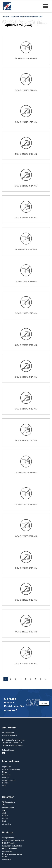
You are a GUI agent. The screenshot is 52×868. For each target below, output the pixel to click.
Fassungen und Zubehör (12, 846)
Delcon (5, 818)
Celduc (5, 816)
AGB (4, 786)
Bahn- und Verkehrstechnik (13, 840)
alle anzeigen (7, 824)
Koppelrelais (7, 851)
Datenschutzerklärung (11, 769)
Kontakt (44, 703)
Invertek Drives (37, 16)
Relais (5, 857)
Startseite (6, 16)
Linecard (6, 777)
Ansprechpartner (9, 780)
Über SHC (6, 775)
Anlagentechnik (8, 838)
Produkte (14, 16)
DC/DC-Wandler (9, 843)
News (5, 772)
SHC (4, 810)
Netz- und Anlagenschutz (12, 854)
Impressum (7, 767)
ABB (4, 813)
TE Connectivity (9, 802)
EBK (4, 821)
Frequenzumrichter (25, 16)
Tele (4, 805)
